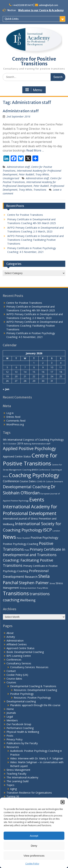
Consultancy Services (19, 663)
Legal (10, 717)
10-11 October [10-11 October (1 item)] (10, 444)
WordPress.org (15, 424)
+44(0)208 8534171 (23, 5)
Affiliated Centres (17, 644)
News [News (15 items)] (9, 537)
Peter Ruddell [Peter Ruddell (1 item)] (23, 538)
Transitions (40, 190)
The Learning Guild (17, 781)
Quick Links (12, 19)
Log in (10, 413)
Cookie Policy (32, 864)
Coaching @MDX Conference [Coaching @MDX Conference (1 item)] (36, 470)
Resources (13, 747)
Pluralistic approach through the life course (35, 705)
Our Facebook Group (19, 724)
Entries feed (13, 417)
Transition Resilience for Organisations (29, 793)
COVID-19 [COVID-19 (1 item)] (41, 482)
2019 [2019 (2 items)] (20, 443)
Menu (34, 90)
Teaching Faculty (16, 774)
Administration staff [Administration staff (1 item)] (41, 444)
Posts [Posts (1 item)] (27, 550)
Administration (15, 641)
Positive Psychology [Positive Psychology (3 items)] (44, 538)
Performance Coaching (20, 728)
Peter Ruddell (26, 174)
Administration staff (21, 111)
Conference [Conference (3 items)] (11, 481)
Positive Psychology (22, 694)
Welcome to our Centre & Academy (41, 10)
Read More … (35, 150)
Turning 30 (13, 796)
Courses (11, 682)
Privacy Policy (15, 739)
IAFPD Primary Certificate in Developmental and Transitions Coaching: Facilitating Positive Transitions (35, 240)
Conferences (14, 660)
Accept (34, 836)
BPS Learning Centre (19, 656)
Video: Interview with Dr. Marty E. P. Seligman (37, 758)
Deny (34, 846)
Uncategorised (11, 178)
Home (10, 709)
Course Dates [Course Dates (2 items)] (28, 481)
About (10, 633)
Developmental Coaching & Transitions (33, 686)
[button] (63, 802)
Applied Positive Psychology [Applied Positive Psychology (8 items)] (29, 448)
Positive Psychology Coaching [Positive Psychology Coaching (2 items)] (21, 544)
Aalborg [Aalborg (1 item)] (27, 444)
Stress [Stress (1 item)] (52, 583)
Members (12, 720)
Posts (10, 736)
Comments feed (16, 421)
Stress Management (18, 770)
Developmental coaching (21, 701)
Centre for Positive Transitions (34, 61)
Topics (10, 785)
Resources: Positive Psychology (32, 698)
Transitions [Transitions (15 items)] (16, 593)
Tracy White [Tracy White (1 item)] (43, 588)
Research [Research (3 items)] (31, 577)
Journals (11, 713)
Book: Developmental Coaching (25, 652)
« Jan (6, 389)
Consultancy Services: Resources (29, 667)
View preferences (34, 856)
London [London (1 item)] (56, 531)
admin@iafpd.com (49, 5)
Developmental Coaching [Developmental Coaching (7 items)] (26, 487)
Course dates (14, 679)
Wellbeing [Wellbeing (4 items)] (28, 600)
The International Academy (22, 777)
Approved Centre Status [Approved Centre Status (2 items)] (17, 456)
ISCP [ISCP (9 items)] (48, 530)
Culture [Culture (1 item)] (50, 482)
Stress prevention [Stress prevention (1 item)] (28, 588)
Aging (13, 789)
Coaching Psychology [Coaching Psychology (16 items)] (34, 475)
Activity (11, 637)
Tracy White (42, 174)
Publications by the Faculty (22, 743)
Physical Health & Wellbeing (23, 732)
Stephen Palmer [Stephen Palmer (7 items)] (34, 583)
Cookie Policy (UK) (17, 675)
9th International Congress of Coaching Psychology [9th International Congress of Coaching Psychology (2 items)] (33, 440)
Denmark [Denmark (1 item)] (58, 482)
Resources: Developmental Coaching (35, 690)
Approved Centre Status (20, 648)
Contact (11, 671)
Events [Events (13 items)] (37, 500)
